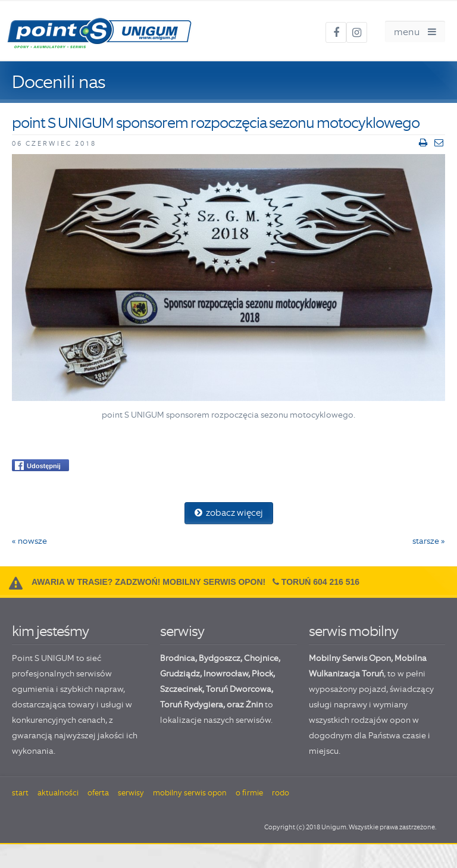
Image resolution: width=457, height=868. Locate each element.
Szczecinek (181, 689)
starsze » (429, 541)
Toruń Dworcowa (239, 689)
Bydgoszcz (220, 658)
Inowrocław (226, 673)
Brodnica (178, 658)
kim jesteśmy (50, 631)
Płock (262, 673)
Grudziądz (180, 673)
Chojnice (261, 658)
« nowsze (29, 541)
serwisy (182, 631)
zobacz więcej (229, 513)
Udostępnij (38, 466)
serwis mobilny (353, 631)
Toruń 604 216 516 (320, 582)
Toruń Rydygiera (192, 704)
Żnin (254, 704)
